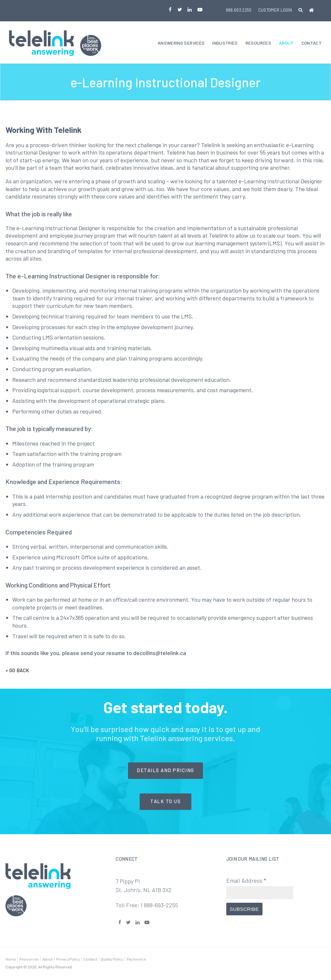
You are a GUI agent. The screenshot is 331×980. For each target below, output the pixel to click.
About (286, 43)
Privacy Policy (68, 960)
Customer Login (275, 10)
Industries (225, 43)
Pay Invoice (136, 960)
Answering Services (181, 43)
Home (11, 960)
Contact (312, 43)
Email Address (246, 881)
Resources (258, 43)
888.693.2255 (239, 10)
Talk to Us (165, 802)
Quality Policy (112, 960)
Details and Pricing (165, 771)
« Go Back (17, 671)
